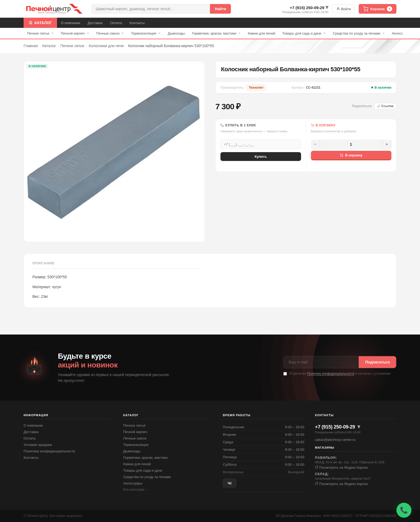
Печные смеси (110, 33)
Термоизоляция (146, 33)
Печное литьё (134, 425)
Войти (344, 9)
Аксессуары (133, 483)
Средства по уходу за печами (359, 33)
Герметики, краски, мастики (216, 33)
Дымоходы (176, 33)
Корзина (378, 9)
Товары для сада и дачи (304, 33)
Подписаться (377, 362)
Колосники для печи (106, 46)
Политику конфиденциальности (331, 374)
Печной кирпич (75, 33)
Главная (31, 46)
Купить (261, 157)
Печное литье (40, 33)
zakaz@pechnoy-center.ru (335, 440)
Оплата (116, 23)
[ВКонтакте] (230, 483)
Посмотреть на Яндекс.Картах (342, 467)
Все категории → (136, 490)
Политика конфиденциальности (49, 451)
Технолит (256, 88)
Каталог (49, 46)
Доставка (95, 23)
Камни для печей (262, 33)
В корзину (351, 155)
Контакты (137, 23)
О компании (70, 23)
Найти (220, 9)
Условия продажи (38, 445)
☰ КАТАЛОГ (40, 23)
